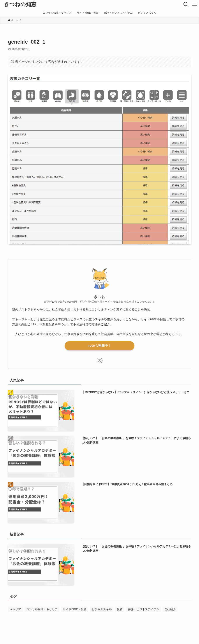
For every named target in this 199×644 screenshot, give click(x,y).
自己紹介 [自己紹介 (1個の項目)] (170, 609)
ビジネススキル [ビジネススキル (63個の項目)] (102, 609)
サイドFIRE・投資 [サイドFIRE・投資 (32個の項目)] (75, 609)
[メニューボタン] (195, 4)
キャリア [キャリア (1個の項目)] (15, 609)
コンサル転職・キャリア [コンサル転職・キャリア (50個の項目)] (42, 609)
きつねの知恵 (20, 4)
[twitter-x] (100, 360)
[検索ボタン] (186, 4)
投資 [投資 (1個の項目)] (120, 609)
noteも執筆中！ (99, 346)
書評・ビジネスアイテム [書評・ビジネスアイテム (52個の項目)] (144, 609)
